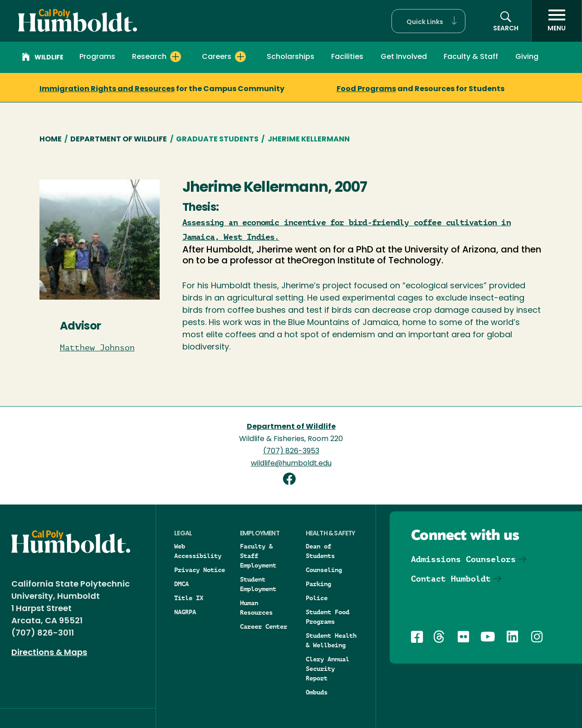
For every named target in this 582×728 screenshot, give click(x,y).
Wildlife (43, 58)
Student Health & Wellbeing (331, 640)
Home (51, 140)
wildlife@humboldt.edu (291, 464)
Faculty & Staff (471, 57)
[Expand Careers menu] (240, 57)
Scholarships (291, 57)
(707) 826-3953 (291, 451)
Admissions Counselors (463, 559)
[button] (428, 21)
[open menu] (557, 21)
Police (317, 598)
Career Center (264, 626)
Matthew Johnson (97, 348)
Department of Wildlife (119, 140)
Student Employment (258, 584)
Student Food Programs (328, 617)
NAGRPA (185, 612)
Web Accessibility (198, 551)
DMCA (181, 584)
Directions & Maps (49, 653)
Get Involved (404, 57)
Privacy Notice (200, 570)
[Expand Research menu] (176, 57)
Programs (97, 57)
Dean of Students (320, 551)
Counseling (324, 570)
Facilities (347, 57)
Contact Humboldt (451, 579)
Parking (318, 584)
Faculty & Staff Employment (258, 556)
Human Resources (256, 608)
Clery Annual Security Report (328, 669)
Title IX (189, 598)
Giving (527, 57)
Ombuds (317, 692)
